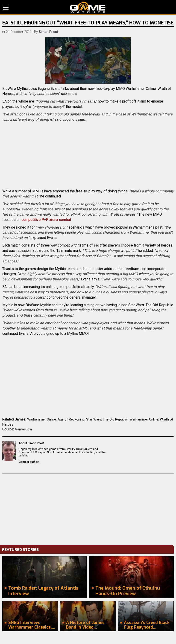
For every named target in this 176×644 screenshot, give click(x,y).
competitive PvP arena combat (46, 220)
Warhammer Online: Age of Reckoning (56, 419)
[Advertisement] (88, 508)
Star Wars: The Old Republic (107, 419)
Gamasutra (23, 429)
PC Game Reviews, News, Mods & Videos (88, 7)
